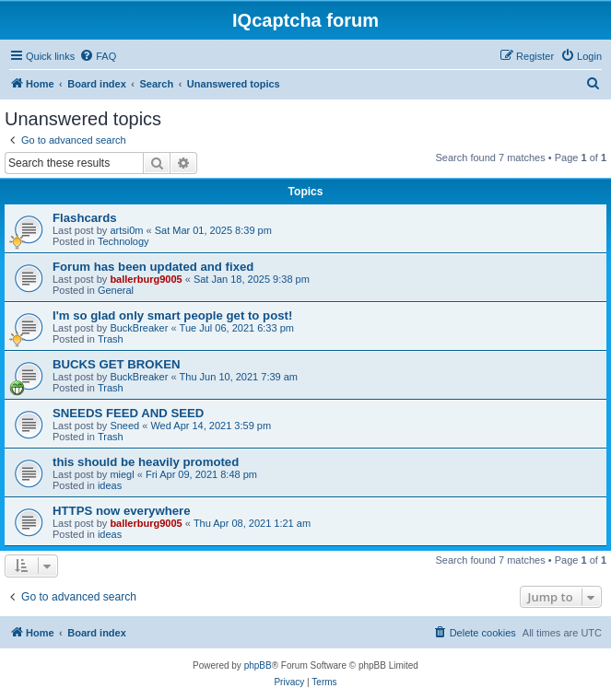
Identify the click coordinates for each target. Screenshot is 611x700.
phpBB (258, 665)
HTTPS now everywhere (122, 511)
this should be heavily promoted (146, 462)
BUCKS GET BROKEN (116, 364)
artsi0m (126, 230)
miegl (122, 474)
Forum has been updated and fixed (153, 267)
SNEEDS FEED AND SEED (128, 413)
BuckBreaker (139, 328)
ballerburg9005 (146, 279)
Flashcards (85, 218)
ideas (110, 485)
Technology (123, 241)
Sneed (124, 426)
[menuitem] (98, 56)
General (116, 290)
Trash (111, 339)
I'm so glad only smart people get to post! (172, 315)
